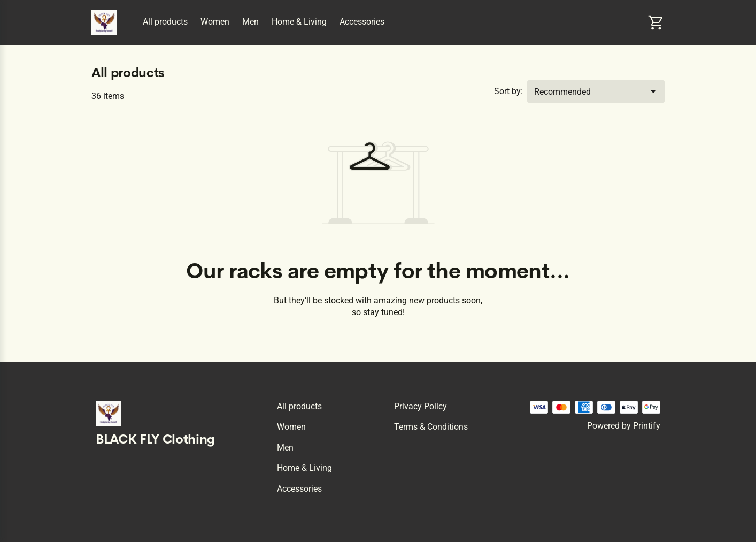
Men (250, 22)
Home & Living (299, 22)
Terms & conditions (431, 427)
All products (165, 22)
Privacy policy (421, 406)
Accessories (362, 22)
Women (215, 22)
